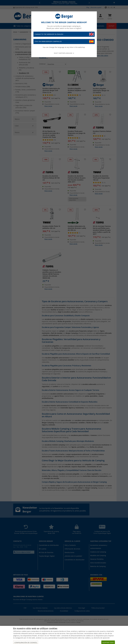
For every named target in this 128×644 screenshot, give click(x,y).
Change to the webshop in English (64, 34)
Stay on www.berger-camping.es (64, 42)
